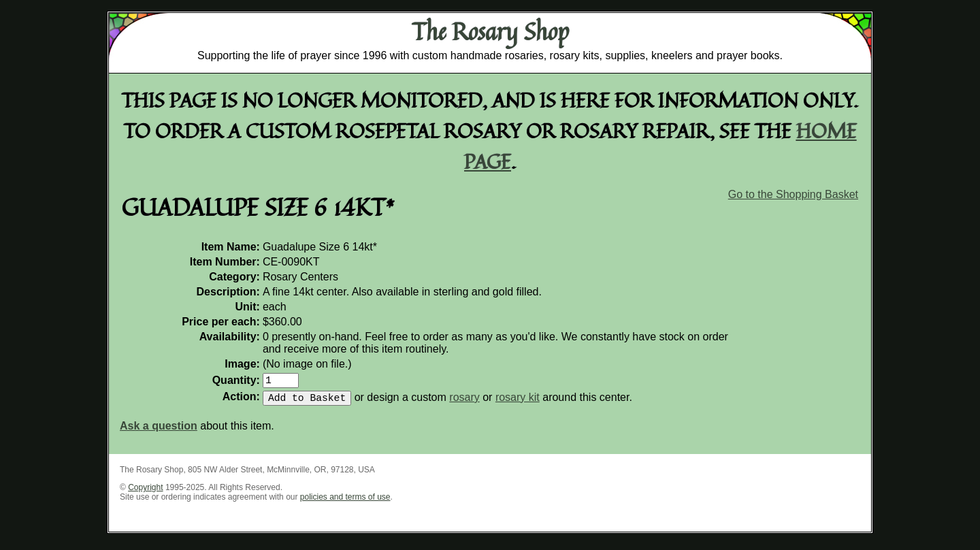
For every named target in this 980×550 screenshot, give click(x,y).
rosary (464, 403)
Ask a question (159, 431)
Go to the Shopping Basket (793, 194)
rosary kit (518, 403)
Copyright (145, 493)
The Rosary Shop (490, 31)
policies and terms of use (345, 502)
